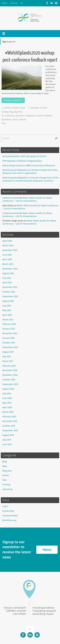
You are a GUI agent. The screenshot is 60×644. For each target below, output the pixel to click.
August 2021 (8, 352)
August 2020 (8, 389)
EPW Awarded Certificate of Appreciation (22, 161)
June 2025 (7, 255)
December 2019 (10, 421)
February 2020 (9, 417)
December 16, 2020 (39, 108)
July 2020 (7, 394)
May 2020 (7, 403)
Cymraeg (14, 3)
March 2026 (8, 246)
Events (6, 475)
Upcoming (7, 489)
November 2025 (10, 250)
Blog (6, 112)
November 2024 (10, 269)
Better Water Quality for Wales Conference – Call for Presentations (27, 199)
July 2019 (7, 440)
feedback (48, 116)
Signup (47, 550)
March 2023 (8, 320)
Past (4, 480)
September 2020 (10, 384)
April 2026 (7, 241)
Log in (5, 506)
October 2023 (9, 292)
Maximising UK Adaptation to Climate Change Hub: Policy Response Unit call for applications (30, 172)
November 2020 (10, 375)
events (40, 116)
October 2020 (9, 380)
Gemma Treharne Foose (15, 108)
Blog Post (18, 112)
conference (10, 116)
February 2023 (9, 324)
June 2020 (7, 398)
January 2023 (9, 329)
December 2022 (10, 333)
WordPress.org (9, 520)
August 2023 (8, 301)
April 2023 (7, 315)
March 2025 (8, 264)
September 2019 (10, 430)
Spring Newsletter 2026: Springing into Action (24, 156)
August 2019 (8, 435)
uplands (22, 120)
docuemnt (20, 116)
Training (6, 485)
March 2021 (8, 361)
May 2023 (7, 310)
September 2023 (10, 296)
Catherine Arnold (11, 198)
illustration (6, 120)
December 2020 (10, 370)
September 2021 (10, 347)
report (15, 120)
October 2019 (9, 426)
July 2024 (7, 278)
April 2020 (7, 407)
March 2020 (8, 412)
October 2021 (9, 343)
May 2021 (7, 357)
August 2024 (8, 273)
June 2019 (7, 444)
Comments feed (10, 516)
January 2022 (9, 338)
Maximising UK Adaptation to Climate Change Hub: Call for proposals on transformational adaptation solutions (31, 179)
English (4, 3)
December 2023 (10, 287)
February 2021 (9, 366)
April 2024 (7, 282)
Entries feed (8, 511)
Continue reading (14, 100)
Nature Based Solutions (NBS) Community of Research (29, 166)
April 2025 (7, 259)
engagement (31, 116)
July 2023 (7, 306)
